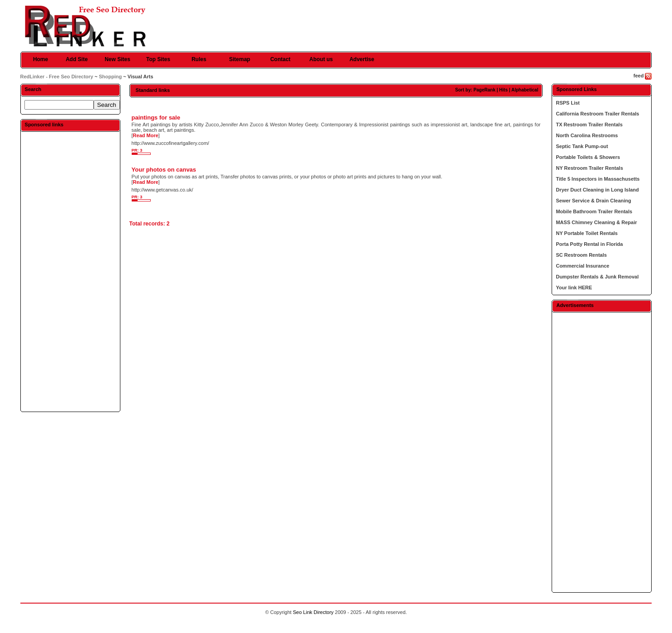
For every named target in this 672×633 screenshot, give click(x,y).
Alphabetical (525, 90)
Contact (280, 59)
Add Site (77, 59)
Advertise (362, 59)
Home (41, 59)
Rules (199, 59)
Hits (503, 90)
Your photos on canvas (164, 170)
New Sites (117, 59)
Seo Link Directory (313, 612)
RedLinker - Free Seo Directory (57, 77)
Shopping (110, 77)
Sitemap (240, 59)
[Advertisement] (70, 271)
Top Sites (158, 59)
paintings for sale (156, 117)
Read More (146, 135)
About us (321, 59)
